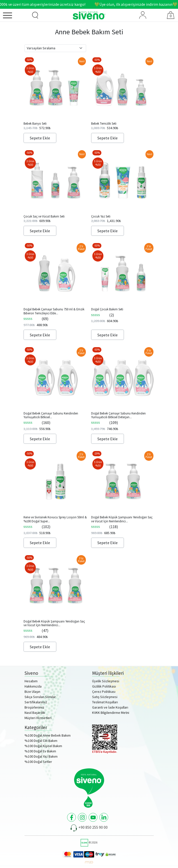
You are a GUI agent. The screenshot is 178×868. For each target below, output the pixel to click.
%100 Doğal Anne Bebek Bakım (48, 735)
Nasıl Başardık (35, 713)
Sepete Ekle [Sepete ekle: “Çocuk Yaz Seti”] (108, 231)
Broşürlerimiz (34, 707)
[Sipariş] (55, 48)
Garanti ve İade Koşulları (110, 707)
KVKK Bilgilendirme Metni (111, 713)
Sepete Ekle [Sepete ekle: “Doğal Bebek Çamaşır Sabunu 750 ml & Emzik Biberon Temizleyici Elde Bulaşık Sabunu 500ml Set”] (40, 335)
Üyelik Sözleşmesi (106, 681)
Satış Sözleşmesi (105, 697)
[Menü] (14, 16)
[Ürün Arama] (35, 15)
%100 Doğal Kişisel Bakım (43, 746)
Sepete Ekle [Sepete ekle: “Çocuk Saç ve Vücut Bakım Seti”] (40, 231)
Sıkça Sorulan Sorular (40, 697)
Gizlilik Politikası (104, 686)
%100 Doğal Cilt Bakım (41, 741)
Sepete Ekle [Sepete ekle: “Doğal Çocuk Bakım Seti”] (108, 335)
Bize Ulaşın (32, 692)
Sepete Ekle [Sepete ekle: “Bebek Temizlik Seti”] (108, 138)
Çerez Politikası (104, 692)
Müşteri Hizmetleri (38, 718)
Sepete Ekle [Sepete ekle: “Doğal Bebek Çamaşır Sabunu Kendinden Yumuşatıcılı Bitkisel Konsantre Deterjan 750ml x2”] (40, 439)
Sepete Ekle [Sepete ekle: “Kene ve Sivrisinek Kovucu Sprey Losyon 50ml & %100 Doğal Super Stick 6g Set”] (40, 543)
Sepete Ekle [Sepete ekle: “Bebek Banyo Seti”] (40, 138)
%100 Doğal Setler (38, 762)
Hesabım (31, 681)
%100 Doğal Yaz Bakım (41, 756)
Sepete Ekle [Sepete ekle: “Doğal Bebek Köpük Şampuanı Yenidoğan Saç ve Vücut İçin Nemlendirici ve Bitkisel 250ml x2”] (108, 543)
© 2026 (89, 842)
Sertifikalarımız (36, 702)
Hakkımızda (33, 686)
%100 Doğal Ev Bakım (40, 751)
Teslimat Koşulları (105, 702)
